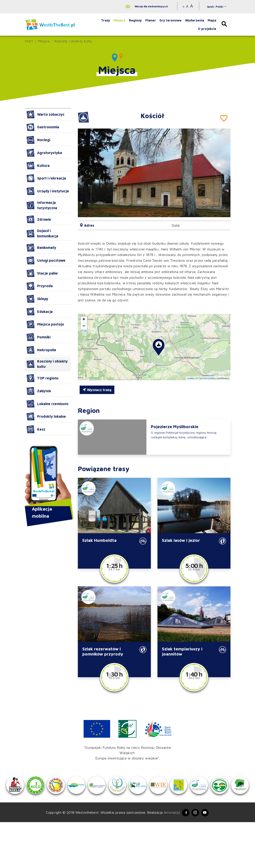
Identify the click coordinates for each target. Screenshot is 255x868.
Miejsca (119, 20)
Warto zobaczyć (45, 114)
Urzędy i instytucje (48, 191)
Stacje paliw (42, 273)
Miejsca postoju (45, 324)
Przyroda (40, 286)
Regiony (135, 20)
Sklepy (37, 299)
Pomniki (38, 337)
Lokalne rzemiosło (47, 404)
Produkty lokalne (46, 416)
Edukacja (40, 312)
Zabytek (39, 391)
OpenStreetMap (207, 378)
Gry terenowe (171, 20)
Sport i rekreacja (46, 178)
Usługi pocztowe (46, 260)
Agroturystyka (44, 153)
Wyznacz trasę (97, 390)
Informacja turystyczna (42, 205)
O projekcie (207, 29)
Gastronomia (43, 127)
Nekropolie (41, 350)
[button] (222, 173)
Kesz (36, 429)
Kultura (38, 166)
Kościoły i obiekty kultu (73, 41)
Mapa (212, 20)
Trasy (105, 20)
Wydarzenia (195, 20)
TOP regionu (42, 378)
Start (29, 41)
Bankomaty (41, 248)
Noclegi (38, 140)
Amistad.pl (169, 858)
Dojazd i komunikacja (42, 233)
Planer (151, 20)
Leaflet (191, 378)
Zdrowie (39, 219)
